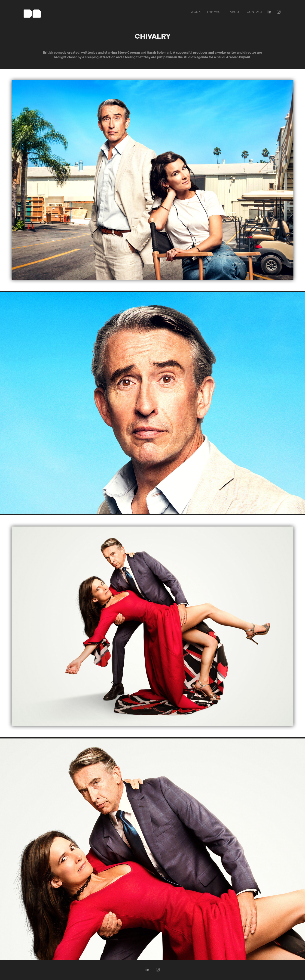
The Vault (215, 12)
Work (196, 12)
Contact (255, 12)
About (235, 12)
